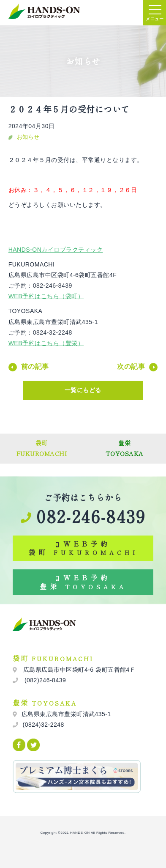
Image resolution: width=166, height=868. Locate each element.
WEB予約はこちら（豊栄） (46, 343)
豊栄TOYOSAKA (125, 448)
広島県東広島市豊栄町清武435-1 (66, 714)
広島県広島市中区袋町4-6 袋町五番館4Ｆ (79, 670)
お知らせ (28, 137)
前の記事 (35, 367)
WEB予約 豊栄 (83, 582)
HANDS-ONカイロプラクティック (56, 250)
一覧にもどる (83, 390)
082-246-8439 (83, 516)
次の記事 (131, 367)
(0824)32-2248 (44, 725)
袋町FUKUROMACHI (42, 448)
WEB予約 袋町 (83, 548)
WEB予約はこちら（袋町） (46, 296)
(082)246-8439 (45, 680)
